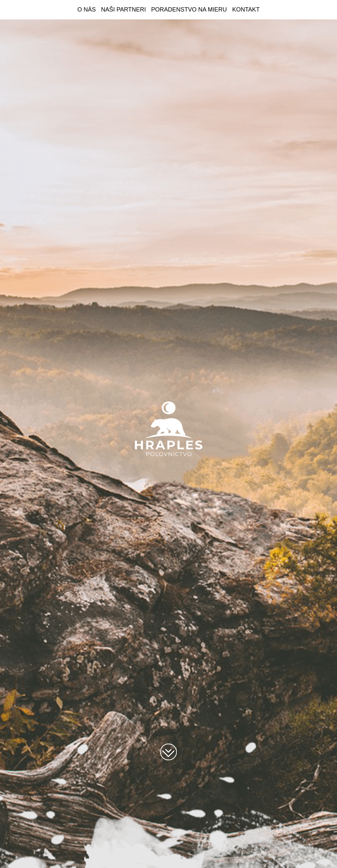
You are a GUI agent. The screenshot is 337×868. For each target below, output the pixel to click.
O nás (87, 10)
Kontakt (246, 10)
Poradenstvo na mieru (189, 10)
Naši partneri (123, 10)
